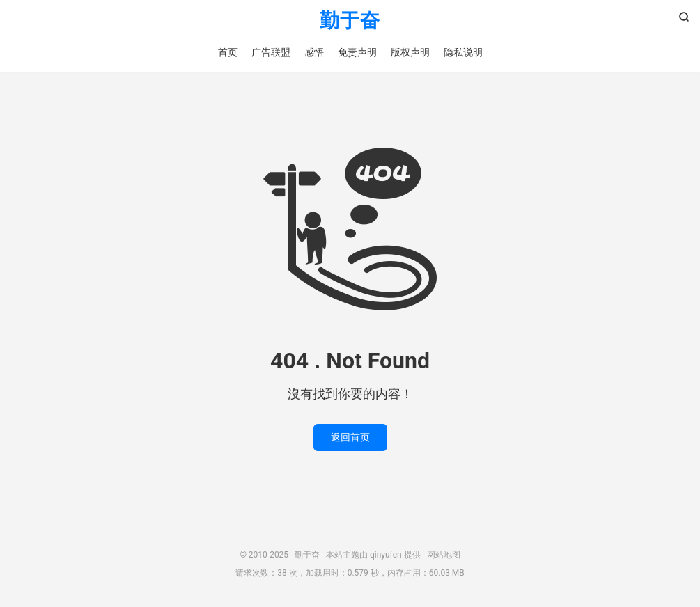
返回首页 (350, 437)
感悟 (314, 52)
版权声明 (410, 52)
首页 (228, 52)
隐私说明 (463, 52)
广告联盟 (271, 52)
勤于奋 (350, 21)
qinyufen (386, 555)
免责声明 (357, 52)
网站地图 (444, 555)
